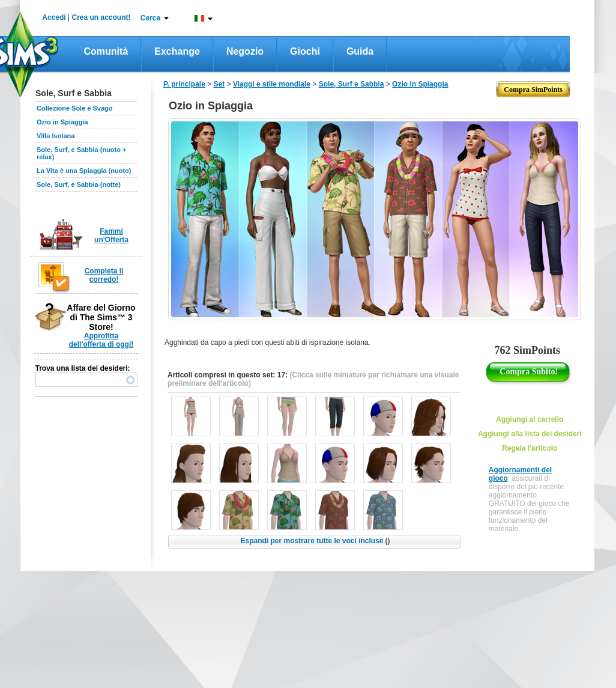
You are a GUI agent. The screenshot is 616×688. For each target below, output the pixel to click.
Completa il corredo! (104, 275)
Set (219, 84)
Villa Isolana (56, 136)
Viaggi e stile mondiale (272, 84)
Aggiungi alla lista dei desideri (530, 434)
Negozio (245, 51)
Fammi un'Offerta (111, 236)
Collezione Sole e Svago (75, 108)
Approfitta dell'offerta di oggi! (101, 340)
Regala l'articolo (530, 448)
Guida (360, 51)
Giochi (305, 51)
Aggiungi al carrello (530, 419)
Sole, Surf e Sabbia (352, 84)
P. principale (184, 84)
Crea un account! (101, 17)
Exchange (177, 51)
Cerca (150, 18)
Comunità (106, 51)
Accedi (54, 17)
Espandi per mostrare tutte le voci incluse (315, 541)
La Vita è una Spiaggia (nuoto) (84, 171)
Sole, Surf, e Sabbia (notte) (79, 184)
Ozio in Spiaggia (62, 122)
